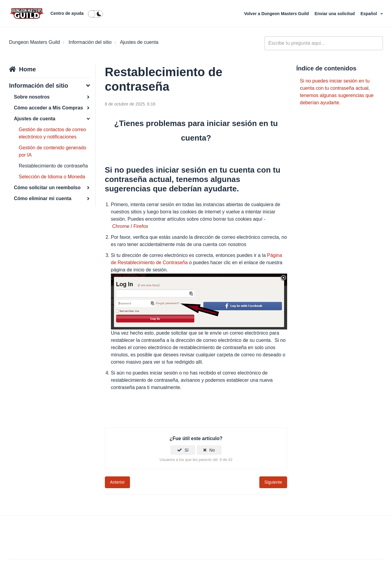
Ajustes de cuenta (139, 42)
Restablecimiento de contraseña (53, 166)
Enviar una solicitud (335, 14)
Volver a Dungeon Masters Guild (277, 14)
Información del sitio (90, 42)
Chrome (121, 226)
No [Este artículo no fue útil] (212, 450)
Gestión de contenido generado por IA (52, 151)
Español (369, 14)
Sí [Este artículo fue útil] (187, 450)
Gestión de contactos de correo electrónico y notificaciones (52, 133)
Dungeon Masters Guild (34, 42)
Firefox (141, 226)
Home (28, 69)
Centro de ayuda (67, 13)
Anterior (117, 482)
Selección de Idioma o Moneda (52, 177)
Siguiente (273, 482)
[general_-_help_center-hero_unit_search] (324, 43)
